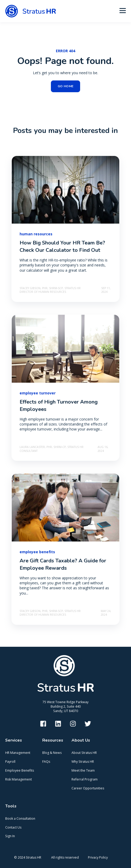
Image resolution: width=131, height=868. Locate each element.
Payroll (10, 762)
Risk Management (19, 779)
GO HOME (66, 86)
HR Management (18, 753)
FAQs (46, 762)
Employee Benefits (20, 770)
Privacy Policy (98, 857)
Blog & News (52, 753)
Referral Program (85, 779)
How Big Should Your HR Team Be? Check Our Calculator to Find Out (62, 246)
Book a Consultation (20, 819)
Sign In (10, 836)
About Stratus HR (84, 753)
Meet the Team (83, 770)
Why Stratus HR (83, 762)
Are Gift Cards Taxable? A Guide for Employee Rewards (63, 564)
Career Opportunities (88, 788)
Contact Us (13, 827)
